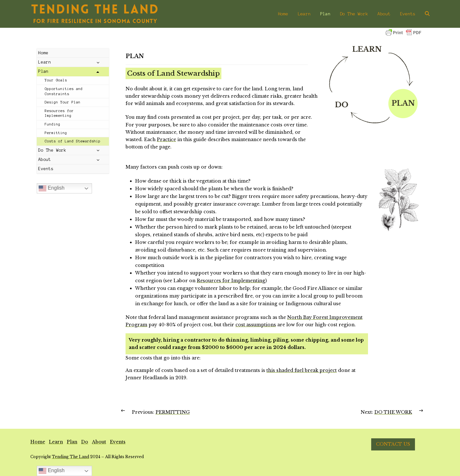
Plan (72, 442)
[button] (427, 14)
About (99, 442)
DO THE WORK (393, 412)
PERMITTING (173, 412)
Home (38, 442)
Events (118, 442)
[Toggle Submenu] (98, 62)
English (52, 188)
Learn (56, 442)
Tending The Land (70, 457)
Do (85, 442)
